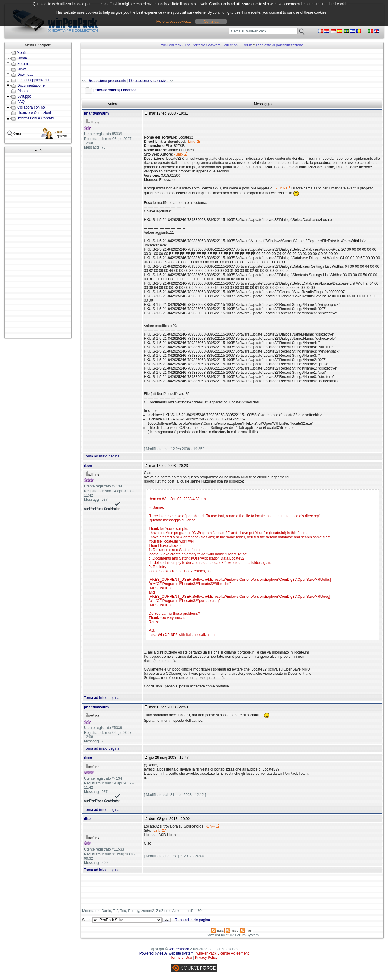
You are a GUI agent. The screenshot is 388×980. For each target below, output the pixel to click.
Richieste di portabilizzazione (280, 45)
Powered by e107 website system (167, 953)
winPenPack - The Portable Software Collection (199, 45)
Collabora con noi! (32, 107)
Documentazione (31, 85)
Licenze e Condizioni (34, 113)
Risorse (23, 91)
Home (22, 58)
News (22, 69)
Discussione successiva (148, 81)
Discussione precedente (107, 81)
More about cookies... (174, 22)
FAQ (21, 102)
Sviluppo (24, 96)
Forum (23, 64)
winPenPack (179, 949)
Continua (211, 22)
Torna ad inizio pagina (102, 456)
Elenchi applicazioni (33, 80)
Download (25, 75)
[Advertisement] (38, 246)
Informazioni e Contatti (35, 118)
